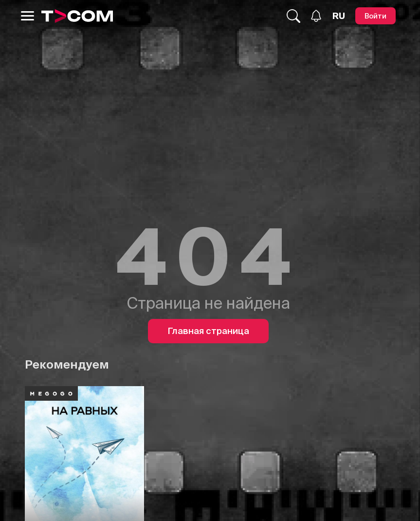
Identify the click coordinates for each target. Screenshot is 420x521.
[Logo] (77, 16)
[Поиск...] (293, 16)
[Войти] (375, 16)
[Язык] (339, 16)
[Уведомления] (316, 16)
